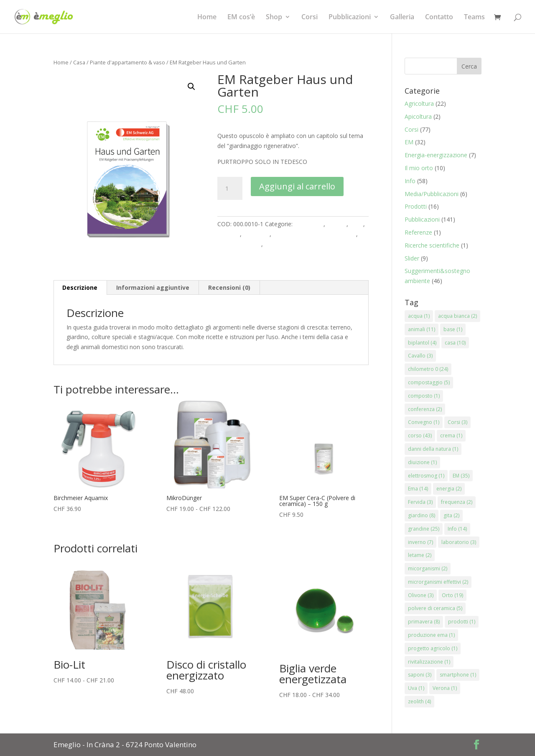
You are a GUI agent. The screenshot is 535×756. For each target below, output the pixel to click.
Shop (274, 18)
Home (207, 18)
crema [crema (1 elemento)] (451, 435)
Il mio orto (419, 168)
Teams (474, 18)
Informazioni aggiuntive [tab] (153, 287)
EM (409, 142)
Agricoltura (309, 224)
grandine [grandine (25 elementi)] (424, 529)
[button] (191, 87)
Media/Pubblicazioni (432, 194)
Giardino (229, 234)
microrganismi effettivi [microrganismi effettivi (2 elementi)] (438, 582)
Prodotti (416, 206)
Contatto (439, 18)
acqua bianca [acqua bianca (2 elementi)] (457, 316)
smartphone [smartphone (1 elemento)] (458, 675)
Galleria (402, 18)
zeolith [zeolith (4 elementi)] (419, 701)
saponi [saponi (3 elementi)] (420, 675)
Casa (79, 62)
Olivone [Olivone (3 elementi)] (421, 595)
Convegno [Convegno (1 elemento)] (424, 422)
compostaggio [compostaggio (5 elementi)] (429, 382)
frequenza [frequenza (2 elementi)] (457, 502)
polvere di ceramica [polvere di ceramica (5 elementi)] (435, 608)
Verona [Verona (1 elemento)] (445, 688)
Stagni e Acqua (285, 244)
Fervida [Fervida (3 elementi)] (420, 502)
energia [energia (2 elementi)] (449, 489)
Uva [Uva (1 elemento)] (416, 688)
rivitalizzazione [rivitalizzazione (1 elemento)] (429, 662)
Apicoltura (418, 116)
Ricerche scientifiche (432, 245)
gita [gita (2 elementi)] (451, 515)
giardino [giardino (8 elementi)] (422, 515)
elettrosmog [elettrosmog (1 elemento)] (426, 476)
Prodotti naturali (239, 244)
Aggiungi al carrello (297, 186)
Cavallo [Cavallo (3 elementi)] (420, 356)
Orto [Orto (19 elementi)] (452, 595)
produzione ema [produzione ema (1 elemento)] (431, 635)
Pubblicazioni (350, 18)
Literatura (256, 234)
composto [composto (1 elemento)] (424, 396)
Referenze (418, 232)
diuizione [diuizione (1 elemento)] (422, 462)
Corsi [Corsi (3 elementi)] (457, 422)
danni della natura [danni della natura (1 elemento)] (433, 449)
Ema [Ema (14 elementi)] (418, 489)
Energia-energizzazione (436, 155)
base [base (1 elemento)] (453, 329)
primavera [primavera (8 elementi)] (424, 622)
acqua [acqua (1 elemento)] (419, 316)
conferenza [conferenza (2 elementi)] (425, 409)
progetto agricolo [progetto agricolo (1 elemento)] (433, 648)
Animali (337, 224)
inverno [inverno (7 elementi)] (420, 542)
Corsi (310, 18)
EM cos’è (241, 18)
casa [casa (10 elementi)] (455, 343)
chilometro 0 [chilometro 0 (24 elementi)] (428, 369)
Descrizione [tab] (80, 287)
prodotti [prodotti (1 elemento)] (462, 622)
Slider (412, 258)
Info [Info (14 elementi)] (457, 529)
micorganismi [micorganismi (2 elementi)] (428, 568)
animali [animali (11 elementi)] (422, 329)
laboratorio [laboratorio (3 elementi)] (459, 542)
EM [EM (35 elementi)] (461, 476)
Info (410, 181)
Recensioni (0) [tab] (229, 287)
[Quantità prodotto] (230, 189)
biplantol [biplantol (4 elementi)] (422, 343)
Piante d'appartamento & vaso (127, 62)
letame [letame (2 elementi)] (420, 555)
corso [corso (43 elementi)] (420, 435)
